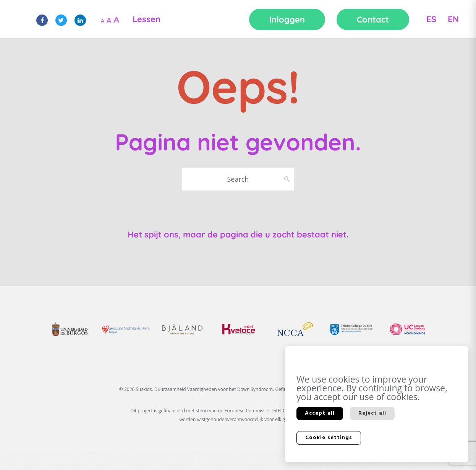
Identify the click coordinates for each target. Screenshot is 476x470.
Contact (373, 19)
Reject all (372, 413)
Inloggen (287, 19)
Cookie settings (329, 438)
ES (431, 19)
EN (453, 19)
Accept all (320, 413)
